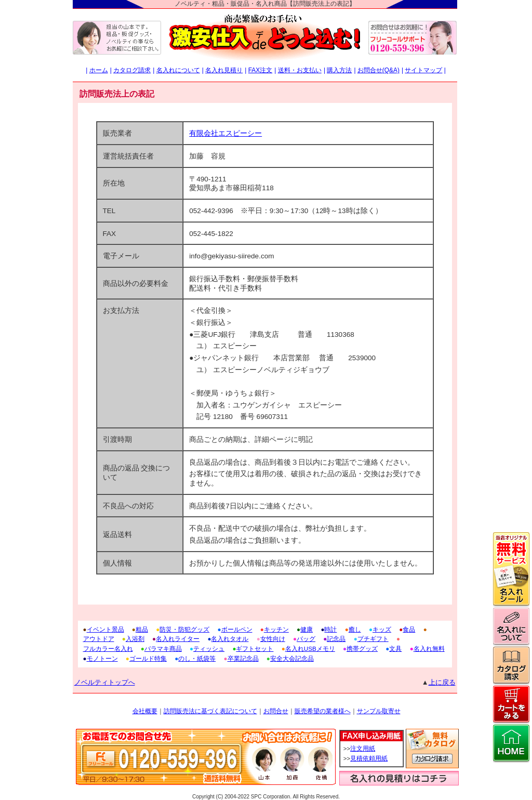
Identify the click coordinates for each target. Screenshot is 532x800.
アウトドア (99, 639)
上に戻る (442, 682)
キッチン (276, 629)
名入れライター (178, 639)
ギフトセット (255, 648)
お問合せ (276, 711)
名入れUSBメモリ (310, 648)
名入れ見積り (224, 70)
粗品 (142, 629)
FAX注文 (260, 70)
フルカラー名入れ (108, 648)
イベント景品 (105, 629)
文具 (395, 648)
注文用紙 (363, 749)
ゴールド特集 (148, 658)
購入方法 (339, 70)
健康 (307, 629)
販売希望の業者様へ (323, 711)
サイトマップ (423, 70)
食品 (409, 629)
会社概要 (145, 711)
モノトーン (102, 658)
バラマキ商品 (163, 648)
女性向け (273, 639)
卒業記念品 (243, 658)
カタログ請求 (132, 70)
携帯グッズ (362, 648)
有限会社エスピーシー (225, 133)
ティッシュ (209, 648)
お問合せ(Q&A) (378, 70)
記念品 (336, 639)
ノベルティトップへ (105, 682)
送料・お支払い (300, 70)
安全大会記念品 (292, 658)
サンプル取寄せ (379, 711)
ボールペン (237, 629)
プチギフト (373, 639)
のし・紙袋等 (197, 658)
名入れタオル (230, 639)
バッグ (306, 639)
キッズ (382, 629)
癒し (355, 629)
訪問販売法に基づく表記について (210, 711)
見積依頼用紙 (369, 758)
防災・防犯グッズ (184, 629)
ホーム (99, 70)
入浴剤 (135, 639)
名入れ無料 (429, 648)
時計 (330, 629)
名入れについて (178, 70)
